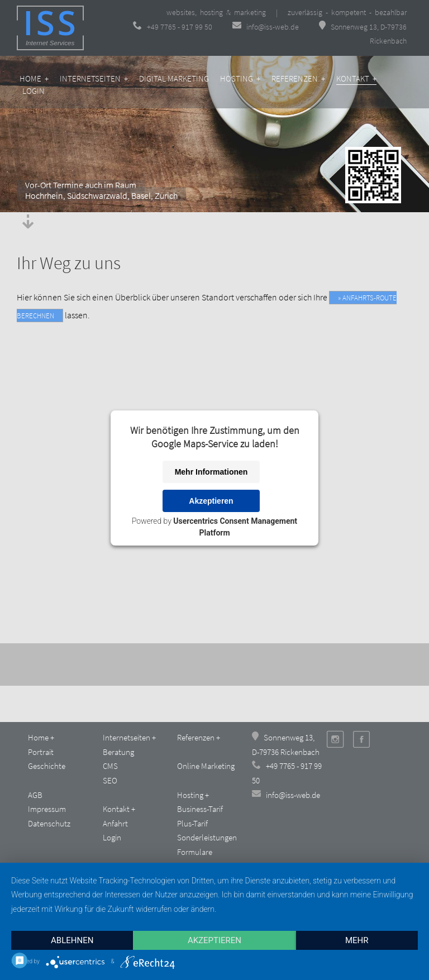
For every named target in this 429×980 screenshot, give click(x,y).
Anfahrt (115, 823)
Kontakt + (356, 78)
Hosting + (240, 78)
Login (34, 91)
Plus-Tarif (192, 823)
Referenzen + (298, 78)
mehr (357, 940)
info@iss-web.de (266, 27)
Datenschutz (49, 823)
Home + (34, 78)
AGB (35, 795)
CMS (110, 766)
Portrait (41, 752)
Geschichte (47, 766)
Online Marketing (206, 766)
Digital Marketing (174, 78)
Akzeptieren (211, 501)
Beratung (118, 752)
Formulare (195, 852)
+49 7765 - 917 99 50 (173, 27)
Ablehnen (72, 940)
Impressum (47, 809)
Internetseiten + (94, 78)
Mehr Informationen (211, 472)
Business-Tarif (200, 809)
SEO (110, 780)
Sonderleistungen (207, 837)
